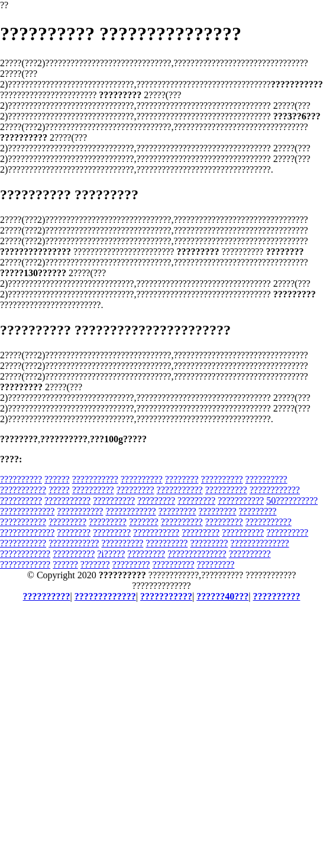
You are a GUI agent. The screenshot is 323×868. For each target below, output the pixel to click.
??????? (144, 522)
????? (59, 490)
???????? (182, 479)
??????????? (95, 479)
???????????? (275, 490)
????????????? (27, 511)
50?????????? (292, 501)
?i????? (111, 554)
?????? (57, 479)
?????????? (21, 479)
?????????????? (259, 543)
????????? (135, 490)
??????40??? (222, 596)
